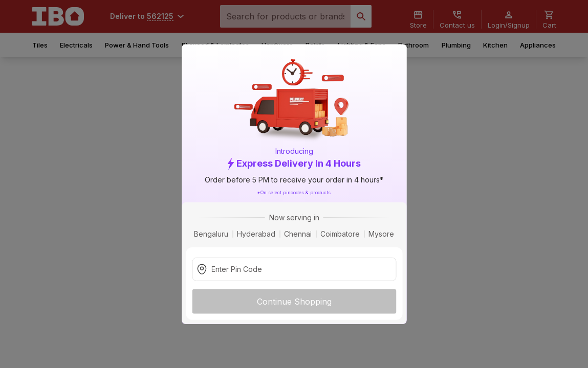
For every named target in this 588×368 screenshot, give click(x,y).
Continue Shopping (294, 301)
